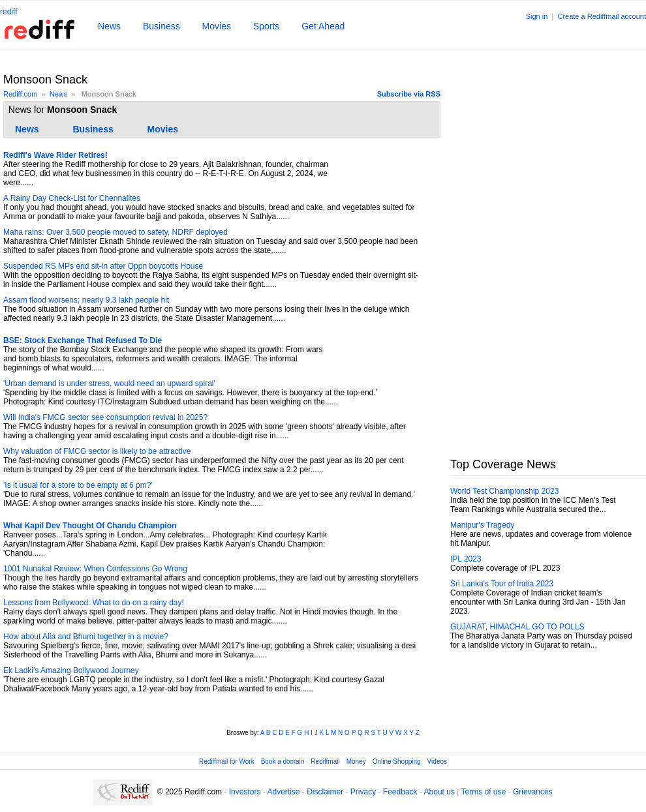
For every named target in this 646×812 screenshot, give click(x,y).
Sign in (537, 16)
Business (161, 26)
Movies (217, 26)
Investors (245, 792)
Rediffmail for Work (227, 761)
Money (356, 761)
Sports (266, 26)
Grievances (533, 792)
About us (439, 792)
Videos (437, 761)
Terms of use (484, 792)
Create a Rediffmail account (602, 16)
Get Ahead (323, 26)
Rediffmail (325, 761)
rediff (8, 12)
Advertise (283, 792)
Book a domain (283, 761)
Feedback (400, 792)
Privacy (363, 792)
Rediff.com (20, 94)
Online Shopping (397, 761)
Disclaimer (325, 792)
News (109, 26)
